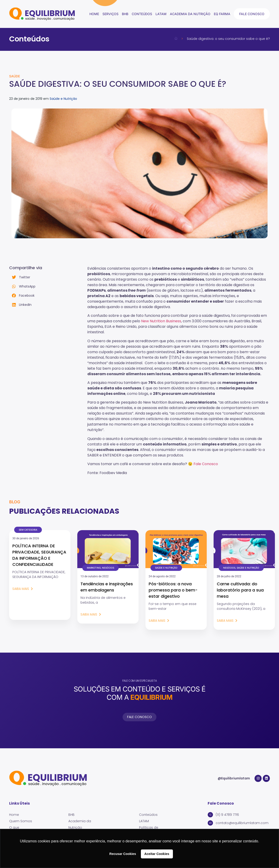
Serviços (110, 14)
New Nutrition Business (161, 321)
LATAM (161, 14)
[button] (48, 277)
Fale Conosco (206, 464)
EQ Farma (222, 14)
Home (94, 14)
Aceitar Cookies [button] (157, 854)
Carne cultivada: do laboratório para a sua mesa (240, 590)
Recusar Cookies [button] (123, 854)
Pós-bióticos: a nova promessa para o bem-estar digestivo (173, 590)
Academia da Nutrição (190, 14)
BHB (125, 14)
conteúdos (142, 14)
